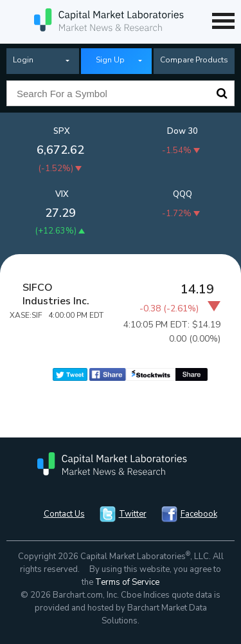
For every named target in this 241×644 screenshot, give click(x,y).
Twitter (133, 514)
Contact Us (64, 514)
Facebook (199, 514)
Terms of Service (127, 582)
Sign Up (110, 60)
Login (23, 60)
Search (222, 93)
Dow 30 (183, 131)
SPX (62, 131)
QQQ (183, 194)
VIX (62, 194)
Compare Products (194, 60)
